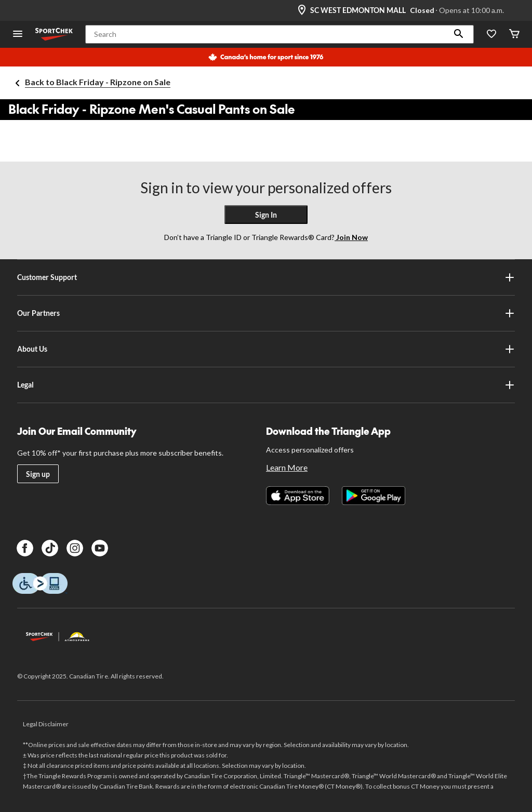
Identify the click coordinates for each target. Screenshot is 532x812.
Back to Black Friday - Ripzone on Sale (98, 82)
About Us (266, 349)
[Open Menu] (18, 35)
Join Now (351, 237)
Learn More (287, 467)
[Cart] (514, 35)
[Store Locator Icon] (302, 10)
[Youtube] (100, 548)
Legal (266, 385)
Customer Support (266, 277)
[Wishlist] (491, 35)
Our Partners (266, 313)
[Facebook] (25, 548)
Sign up (38, 474)
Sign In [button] (266, 215)
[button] (459, 34)
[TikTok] (50, 548)
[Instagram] (75, 548)
